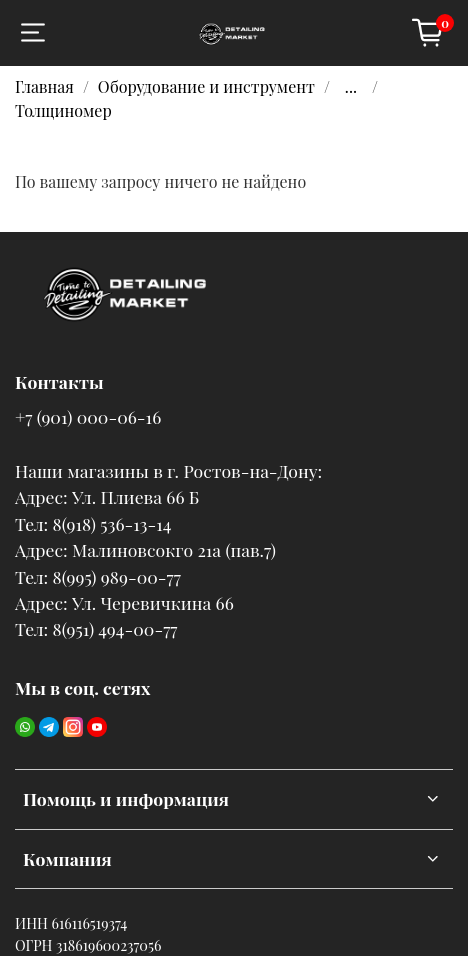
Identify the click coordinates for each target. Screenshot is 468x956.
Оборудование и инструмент (206, 86)
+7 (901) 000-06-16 (88, 416)
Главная (44, 86)
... (351, 87)
